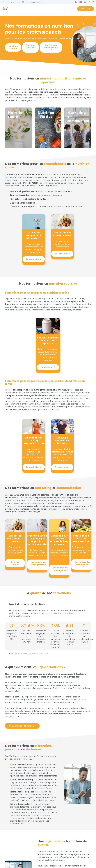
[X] (85, 2)
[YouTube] (81, 2)
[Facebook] (76, 2)
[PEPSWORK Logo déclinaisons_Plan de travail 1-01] (5, 9)
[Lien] (18, 129)
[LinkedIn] (93, 2)
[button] (71, 9)
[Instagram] (89, 2)
